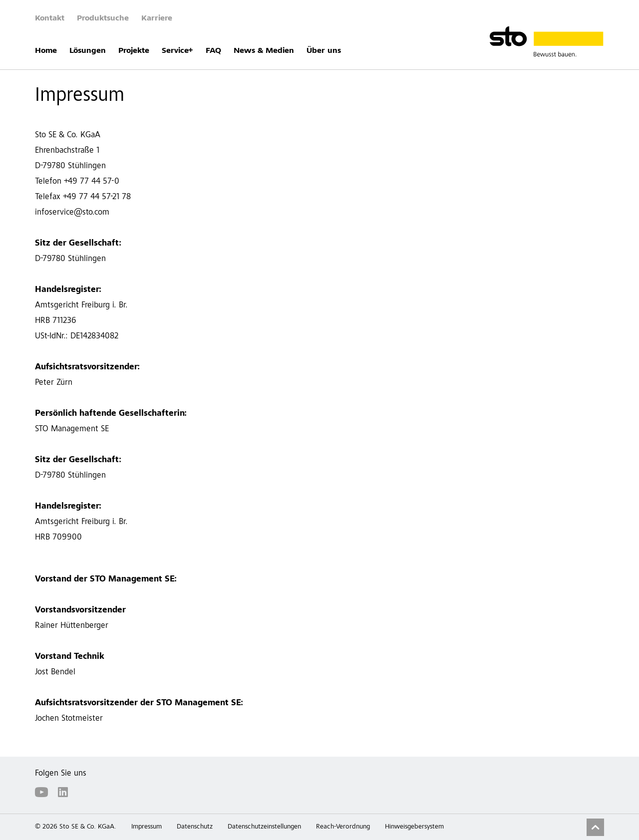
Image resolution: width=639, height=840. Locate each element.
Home (46, 51)
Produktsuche (103, 18)
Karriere (157, 18)
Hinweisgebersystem (414, 827)
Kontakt (50, 18)
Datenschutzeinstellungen (264, 827)
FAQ (213, 51)
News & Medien (264, 51)
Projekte (134, 51)
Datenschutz (195, 827)
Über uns (324, 51)
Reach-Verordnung (343, 827)
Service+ (177, 51)
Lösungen (88, 51)
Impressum (147, 827)
